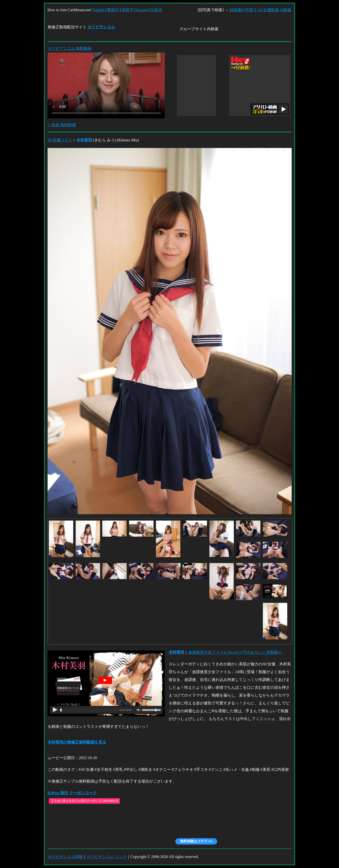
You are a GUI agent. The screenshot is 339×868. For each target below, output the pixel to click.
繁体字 (113, 10)
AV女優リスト (60, 140)
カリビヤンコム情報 (65, 857)
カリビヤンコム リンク (107, 857)
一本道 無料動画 (62, 125)
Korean (142, 10)
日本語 (156, 10)
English (98, 10)
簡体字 (128, 10)
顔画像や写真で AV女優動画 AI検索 (261, 10)
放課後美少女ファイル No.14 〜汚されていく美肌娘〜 (235, 652)
